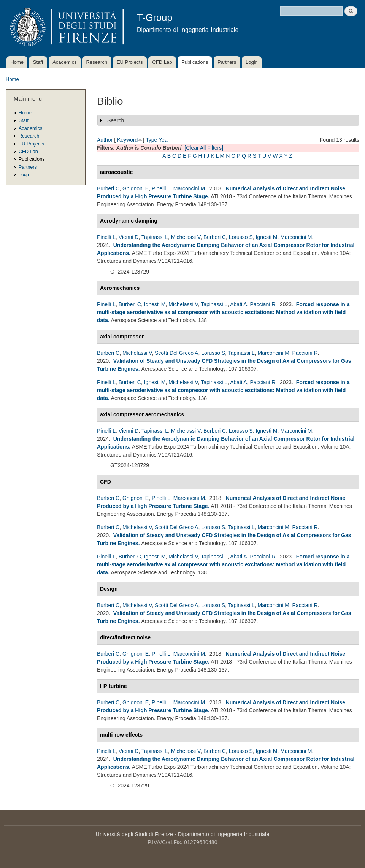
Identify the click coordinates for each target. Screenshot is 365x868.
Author (105, 140)
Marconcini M (189, 188)
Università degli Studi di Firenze (134, 834)
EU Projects (130, 62)
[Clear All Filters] (204, 148)
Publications (195, 62)
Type (151, 140)
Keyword (127, 140)
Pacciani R (263, 304)
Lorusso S (241, 237)
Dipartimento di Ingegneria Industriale (224, 834)
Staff (38, 62)
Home (17, 62)
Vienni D (129, 237)
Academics (65, 62)
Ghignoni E (136, 188)
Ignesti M (267, 237)
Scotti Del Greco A (176, 353)
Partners (227, 62)
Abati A (238, 304)
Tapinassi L (155, 237)
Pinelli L (161, 188)
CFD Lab (162, 62)
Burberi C (108, 188)
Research (97, 62)
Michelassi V (186, 237)
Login (252, 62)
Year (164, 140)
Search (116, 120)
